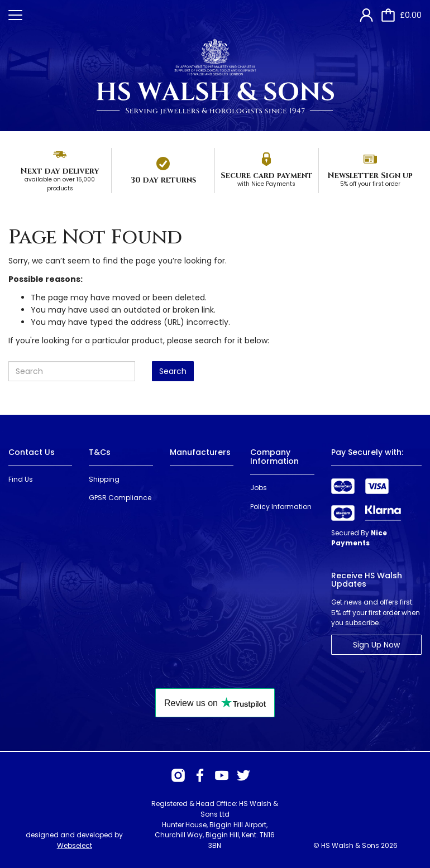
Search (173, 371)
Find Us (21, 479)
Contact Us (32, 452)
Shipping (104, 479)
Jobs (259, 488)
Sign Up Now (376, 645)
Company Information (274, 456)
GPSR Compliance (120, 498)
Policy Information (281, 507)
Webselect (75, 845)
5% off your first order (370, 184)
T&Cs (100, 452)
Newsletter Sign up (370, 176)
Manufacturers (200, 452)
